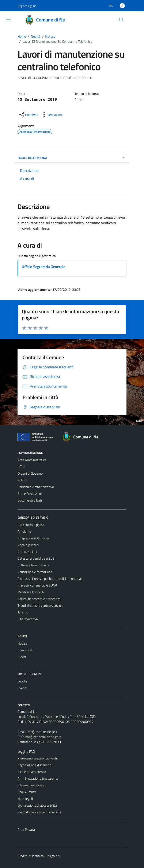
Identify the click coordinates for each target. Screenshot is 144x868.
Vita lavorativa (28, 619)
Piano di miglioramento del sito (39, 812)
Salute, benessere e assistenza (39, 599)
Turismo (23, 612)
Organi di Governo (30, 473)
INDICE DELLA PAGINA (72, 158)
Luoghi (22, 681)
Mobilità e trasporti (31, 592)
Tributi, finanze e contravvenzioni (40, 605)
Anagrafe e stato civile (33, 538)
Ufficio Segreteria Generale (43, 267)
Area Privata (26, 830)
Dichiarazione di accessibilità (37, 805)
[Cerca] (121, 20)
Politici (22, 480)
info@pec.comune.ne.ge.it (43, 737)
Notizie (22, 643)
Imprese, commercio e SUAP (37, 585)
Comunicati (25, 650)
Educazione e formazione (35, 572)
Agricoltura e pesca (31, 525)
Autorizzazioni (27, 552)
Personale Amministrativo (36, 487)
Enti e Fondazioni (30, 494)
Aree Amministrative (32, 460)
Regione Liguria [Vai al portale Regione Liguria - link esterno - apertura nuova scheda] (27, 6)
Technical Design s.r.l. (46, 856)
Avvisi (22, 657)
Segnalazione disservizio (34, 765)
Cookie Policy (27, 792)
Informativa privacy (31, 785)
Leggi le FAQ (26, 751)
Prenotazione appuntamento (38, 758)
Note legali (25, 799)
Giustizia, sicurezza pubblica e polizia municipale (50, 579)
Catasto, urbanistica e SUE (36, 558)
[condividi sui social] (28, 115)
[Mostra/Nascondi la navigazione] (8, 19)
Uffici (21, 467)
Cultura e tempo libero (33, 565)
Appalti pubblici (28, 545)
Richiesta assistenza (32, 772)
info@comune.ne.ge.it (42, 732)
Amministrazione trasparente (38, 778)
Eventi (22, 688)
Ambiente (24, 531)
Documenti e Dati (30, 500)
